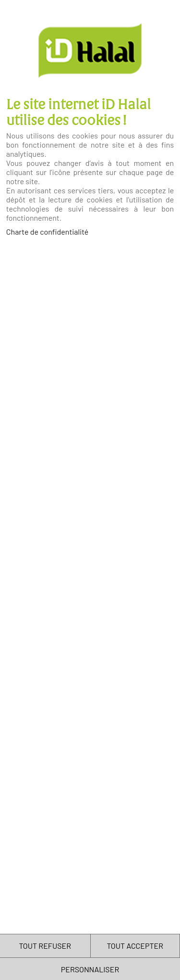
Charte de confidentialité (48, 232)
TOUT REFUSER (45, 946)
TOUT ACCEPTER (135, 946)
